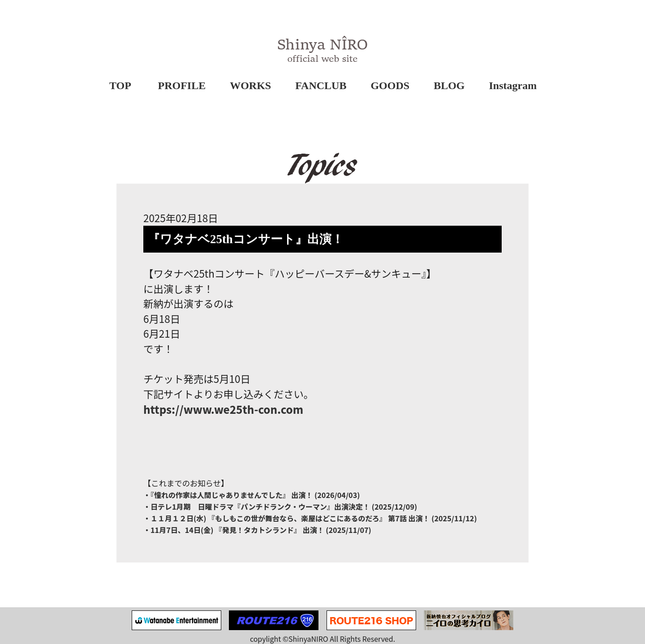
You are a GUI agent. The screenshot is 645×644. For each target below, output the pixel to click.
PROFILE (182, 86)
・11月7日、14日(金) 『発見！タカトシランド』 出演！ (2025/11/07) (257, 530)
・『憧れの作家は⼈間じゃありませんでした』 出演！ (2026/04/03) (252, 495)
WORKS (250, 86)
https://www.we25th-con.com (223, 409)
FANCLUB (321, 86)
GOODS (390, 86)
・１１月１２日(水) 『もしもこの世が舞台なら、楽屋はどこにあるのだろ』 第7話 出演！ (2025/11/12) (310, 518)
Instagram (513, 86)
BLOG (449, 86)
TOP (120, 86)
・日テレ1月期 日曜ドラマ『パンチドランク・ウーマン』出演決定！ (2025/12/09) (280, 507)
